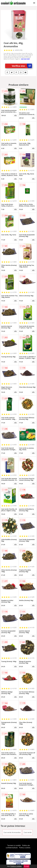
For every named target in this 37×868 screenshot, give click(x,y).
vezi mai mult (25, 59)
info (15, 115)
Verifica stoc (22, 66)
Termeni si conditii (14, 845)
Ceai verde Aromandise (12, 832)
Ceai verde (28, 832)
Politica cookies (25, 848)
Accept (27, 866)
